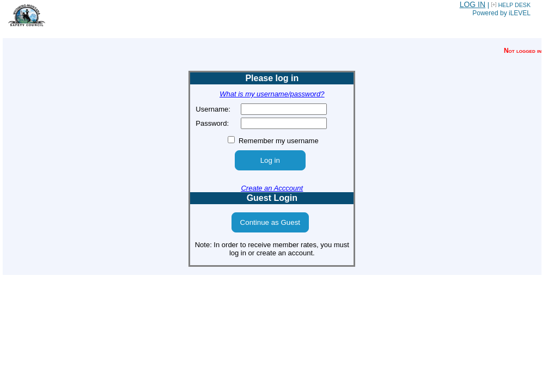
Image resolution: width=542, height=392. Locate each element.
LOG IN (473, 4)
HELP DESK (514, 5)
